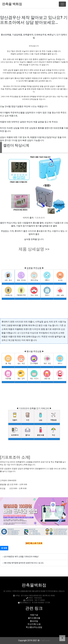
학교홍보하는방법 (34, 627)
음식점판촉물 (23, 333)
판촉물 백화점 (12, 4)
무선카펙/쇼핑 (34, 624)
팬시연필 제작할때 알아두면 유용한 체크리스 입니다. (24, 563)
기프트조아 (40, 218)
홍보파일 (34, 621)
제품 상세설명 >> (34, 249)
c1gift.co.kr (45, 640)
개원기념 (34, 615)
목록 (4, 548)
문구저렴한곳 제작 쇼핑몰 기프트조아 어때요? (21, 556)
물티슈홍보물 (34, 618)
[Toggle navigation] (62, 4)
